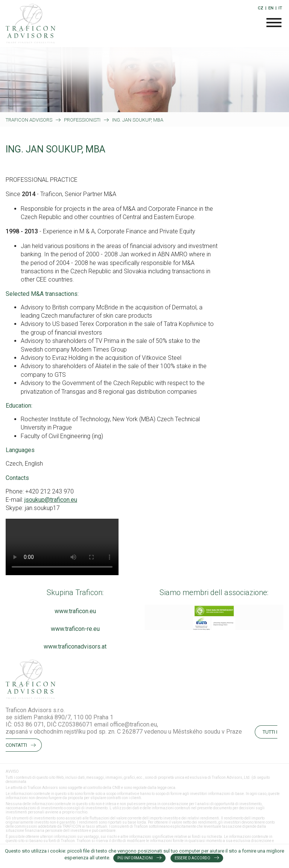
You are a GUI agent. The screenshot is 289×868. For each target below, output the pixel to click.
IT (280, 8)
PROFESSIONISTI (82, 120)
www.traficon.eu (75, 611)
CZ (261, 8)
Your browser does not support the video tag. (62, 547)
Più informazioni (135, 858)
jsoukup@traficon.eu (51, 500)
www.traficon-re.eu (75, 629)
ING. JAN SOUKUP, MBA (138, 120)
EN (271, 8)
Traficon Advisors (29, 120)
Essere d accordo (192, 858)
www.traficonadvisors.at (75, 646)
